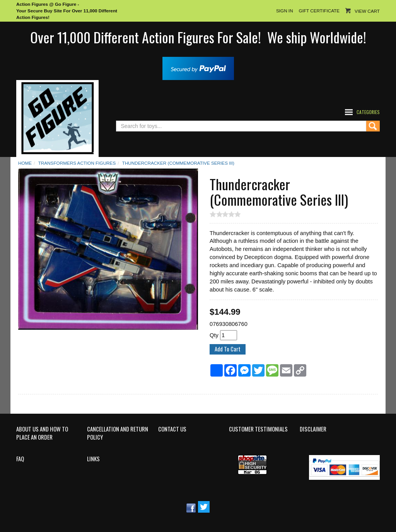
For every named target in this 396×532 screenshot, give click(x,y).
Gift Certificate (319, 11)
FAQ (20, 459)
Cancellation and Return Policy (118, 433)
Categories (368, 112)
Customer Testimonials (258, 429)
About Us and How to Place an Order (42, 433)
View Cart (367, 11)
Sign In (285, 11)
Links (93, 459)
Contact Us (172, 429)
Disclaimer (313, 429)
